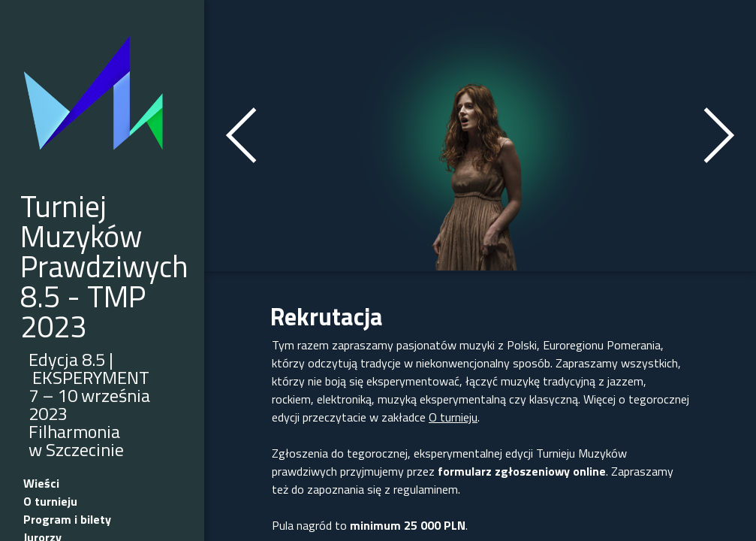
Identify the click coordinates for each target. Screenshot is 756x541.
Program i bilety (67, 519)
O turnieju (50, 501)
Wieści (41, 483)
